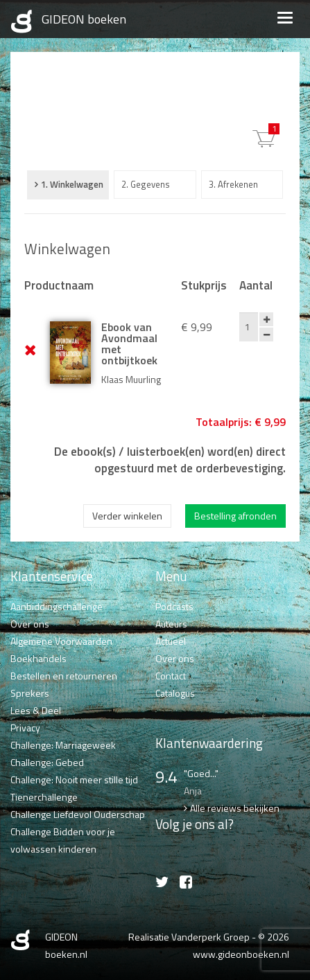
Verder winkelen (127, 516)
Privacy (25, 728)
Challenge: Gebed (47, 762)
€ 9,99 (274, 128)
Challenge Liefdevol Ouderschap (78, 814)
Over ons (30, 624)
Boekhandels (38, 658)
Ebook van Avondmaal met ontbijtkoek (129, 344)
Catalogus (175, 693)
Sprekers (30, 693)
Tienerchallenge (44, 797)
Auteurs (171, 624)
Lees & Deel (36, 710)
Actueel (171, 641)
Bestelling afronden (235, 516)
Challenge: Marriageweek (63, 745)
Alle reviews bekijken (235, 808)
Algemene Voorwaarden (61, 641)
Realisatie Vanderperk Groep (189, 937)
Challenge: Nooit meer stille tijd (74, 779)
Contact (171, 676)
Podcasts (174, 606)
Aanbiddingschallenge (57, 606)
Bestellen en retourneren (64, 676)
